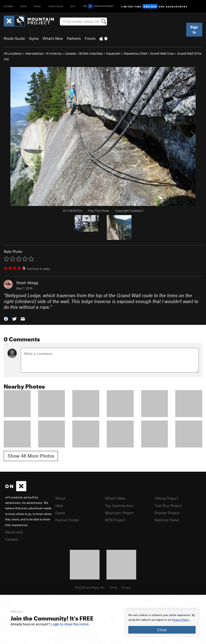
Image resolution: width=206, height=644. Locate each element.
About (60, 498)
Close (162, 630)
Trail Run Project (168, 506)
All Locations (13, 53)
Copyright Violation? (129, 211)
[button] (6, 319)
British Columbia (91, 53)
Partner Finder (67, 520)
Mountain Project (119, 513)
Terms (113, 587)
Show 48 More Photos (31, 456)
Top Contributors (119, 506)
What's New (53, 38)
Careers (12, 539)
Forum (90, 38)
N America (54, 53)
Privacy (126, 587)
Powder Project (167, 513)
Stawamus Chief (135, 53)
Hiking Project (166, 498)
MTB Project (115, 520)
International (34, 53)
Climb (8, 6)
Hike (38, 6)
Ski (73, 6)
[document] (162, 623)
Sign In (194, 30)
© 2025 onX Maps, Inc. (90, 587)
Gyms (34, 38)
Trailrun (56, 6)
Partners (74, 38)
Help (59, 506)
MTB (24, 6)
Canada (70, 53)
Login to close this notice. (70, 624)
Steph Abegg (27, 283)
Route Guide (14, 38)
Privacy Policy (181, 620)
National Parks (167, 520)
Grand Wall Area (162, 53)
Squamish (113, 53)
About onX (14, 532)
